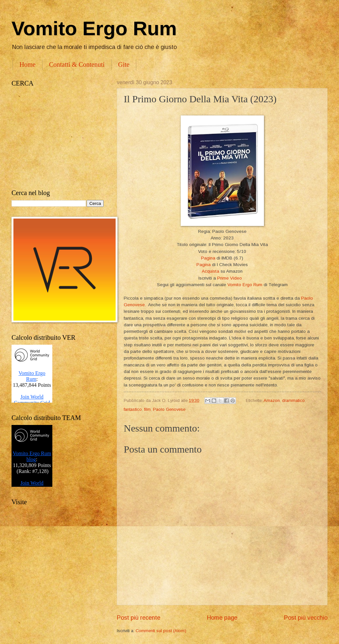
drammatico (293, 400)
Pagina (208, 258)
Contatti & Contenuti (77, 64)
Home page (222, 618)
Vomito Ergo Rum (94, 28)
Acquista (210, 271)
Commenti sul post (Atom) (161, 631)
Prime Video (230, 278)
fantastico (133, 409)
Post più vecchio (306, 618)
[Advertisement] (58, 138)
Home (27, 64)
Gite (124, 64)
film (147, 409)
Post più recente (139, 618)
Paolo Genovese (169, 409)
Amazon (272, 400)
